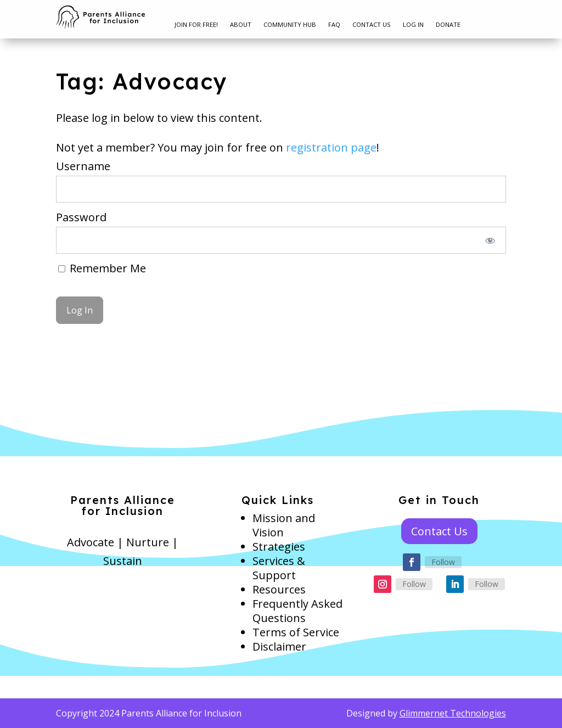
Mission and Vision (284, 525)
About (241, 25)
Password (81, 217)
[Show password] (490, 240)
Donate (448, 25)
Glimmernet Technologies (453, 713)
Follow (443, 562)
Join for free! (196, 25)
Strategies (279, 547)
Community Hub (290, 25)
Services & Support (279, 568)
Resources (279, 589)
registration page (331, 147)
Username (83, 166)
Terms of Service (296, 632)
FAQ (334, 25)
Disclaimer (279, 646)
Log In (413, 25)
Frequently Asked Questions (297, 611)
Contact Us (372, 25)
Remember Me (102, 268)
